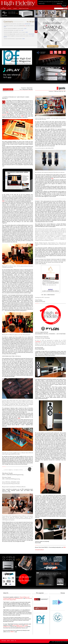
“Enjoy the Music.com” (24, 597)
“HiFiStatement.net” (19, 598)
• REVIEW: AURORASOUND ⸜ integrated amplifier (15, 29)
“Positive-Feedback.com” (9, 598)
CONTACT (12, 632)
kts (15, 641)
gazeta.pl (4, 115)
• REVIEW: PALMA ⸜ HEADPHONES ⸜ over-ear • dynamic (16, 32)
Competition (38, 342)
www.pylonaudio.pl (39, 550)
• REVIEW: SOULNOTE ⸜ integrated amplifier (14, 39)
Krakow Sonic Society (24, 9)
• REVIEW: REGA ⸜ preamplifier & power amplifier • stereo (19, 34)
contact (15, 9)
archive (9, 9)
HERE (7, 112)
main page (3, 9)
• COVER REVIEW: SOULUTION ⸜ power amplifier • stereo (17, 24)
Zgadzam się (41, 3)
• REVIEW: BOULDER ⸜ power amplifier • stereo (13, 30)
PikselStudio (66, 642)
